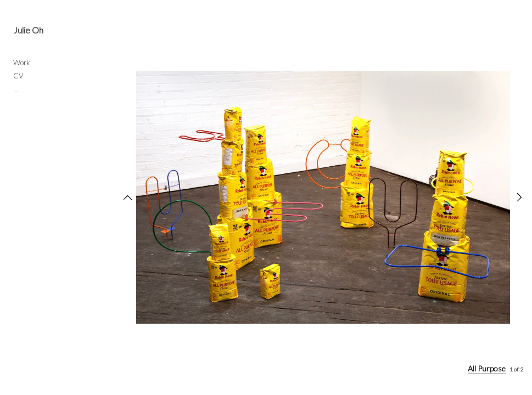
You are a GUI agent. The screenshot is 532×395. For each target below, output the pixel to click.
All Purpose (487, 368)
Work (22, 63)
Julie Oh (28, 30)
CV (18, 76)
